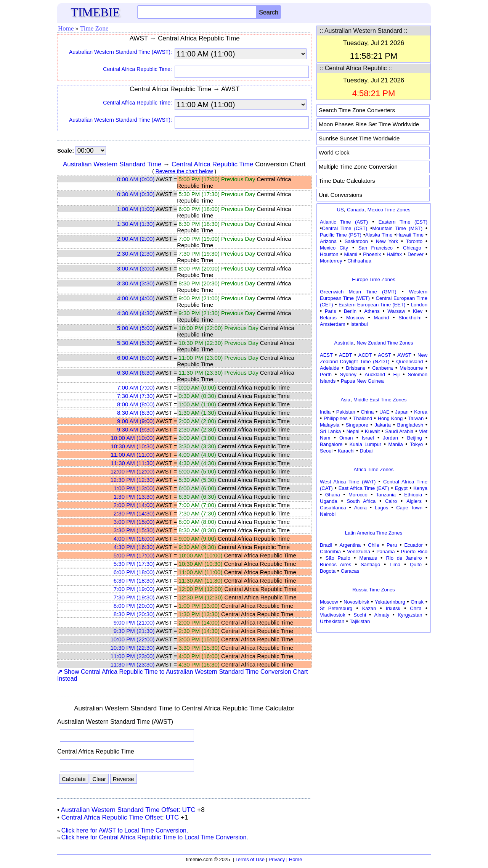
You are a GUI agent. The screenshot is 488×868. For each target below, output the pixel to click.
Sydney (348, 374)
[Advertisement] (374, 683)
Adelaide (330, 368)
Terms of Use (250, 859)
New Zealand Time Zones (385, 343)
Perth (326, 374)
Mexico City (334, 248)
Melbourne (411, 368)
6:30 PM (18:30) (134, 581)
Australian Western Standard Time (112, 164)
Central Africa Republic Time (212, 164)
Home (66, 28)
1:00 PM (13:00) (134, 488)
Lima (395, 564)
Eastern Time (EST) (403, 222)
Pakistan (346, 412)
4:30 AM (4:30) (136, 313)
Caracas (350, 571)
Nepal (353, 431)
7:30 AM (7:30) (136, 396)
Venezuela (359, 552)
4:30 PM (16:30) (134, 547)
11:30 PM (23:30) (133, 664)
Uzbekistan (332, 621)
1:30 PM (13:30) (134, 497)
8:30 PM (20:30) (134, 614)
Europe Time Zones (373, 279)
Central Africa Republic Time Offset (112, 817)
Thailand (363, 418)
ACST (384, 355)
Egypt (401, 488)
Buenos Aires (335, 564)
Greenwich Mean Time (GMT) (358, 292)
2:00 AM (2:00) (136, 239)
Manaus (368, 558)
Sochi (360, 615)
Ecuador (413, 545)
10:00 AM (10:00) (132, 438)
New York (387, 241)
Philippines (336, 418)
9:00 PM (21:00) (134, 622)
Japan (402, 412)
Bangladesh (410, 425)
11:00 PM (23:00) (133, 656)
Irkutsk (393, 608)
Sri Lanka (330, 431)
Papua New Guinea (362, 381)
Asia (345, 400)
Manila (395, 444)
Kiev (418, 311)
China (367, 412)
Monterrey (331, 261)
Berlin (350, 311)
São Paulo (338, 558)
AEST (326, 355)
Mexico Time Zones (389, 210)
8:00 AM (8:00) (136, 404)
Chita (416, 608)
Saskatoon (356, 241)
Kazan (369, 608)
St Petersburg (336, 608)
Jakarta (383, 425)
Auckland (375, 374)
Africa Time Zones (374, 469)
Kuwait (372, 431)
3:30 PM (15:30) (134, 530)
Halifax (394, 254)
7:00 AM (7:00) (136, 387)
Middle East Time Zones (380, 400)
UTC (189, 810)
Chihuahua (359, 261)
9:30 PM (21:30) (134, 631)
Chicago (412, 248)
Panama (385, 552)
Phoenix (372, 254)
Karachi (346, 451)
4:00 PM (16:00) (134, 539)
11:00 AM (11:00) (132, 455)
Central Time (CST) (344, 228)
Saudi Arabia (399, 431)
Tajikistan (360, 621)
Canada (356, 210)
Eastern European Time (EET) (372, 305)
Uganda (329, 501)
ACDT (365, 355)
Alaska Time (379, 235)
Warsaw (396, 311)
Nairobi (328, 514)
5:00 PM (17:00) (134, 555)
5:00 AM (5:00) (136, 328)
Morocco (358, 495)
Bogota (328, 571)
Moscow (355, 318)
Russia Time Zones (373, 590)
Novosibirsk (356, 602)
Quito (416, 564)
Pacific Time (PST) (341, 235)
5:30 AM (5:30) (136, 343)
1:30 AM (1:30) (136, 224)
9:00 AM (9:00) (136, 421)
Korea (421, 412)
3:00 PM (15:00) (134, 522)
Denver (416, 254)
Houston (329, 254)
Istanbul (359, 324)
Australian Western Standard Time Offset (120, 810)
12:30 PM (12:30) (133, 480)
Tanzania (386, 495)
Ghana (333, 495)
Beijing (415, 438)
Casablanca (333, 508)
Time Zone (94, 28)
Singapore (357, 425)
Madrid (382, 318)
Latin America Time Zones (374, 533)
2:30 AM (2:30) (136, 254)
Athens (372, 311)
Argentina (350, 545)
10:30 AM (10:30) (132, 446)
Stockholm (410, 318)
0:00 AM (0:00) (136, 179)
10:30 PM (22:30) (133, 648)
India (325, 412)
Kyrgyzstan (410, 615)
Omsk (417, 602)
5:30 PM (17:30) (134, 564)
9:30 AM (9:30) (136, 429)
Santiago (370, 564)
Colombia (330, 552)
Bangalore (331, 444)
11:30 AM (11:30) (132, 463)
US (340, 210)
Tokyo (416, 444)
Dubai (366, 451)
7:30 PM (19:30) (134, 597)
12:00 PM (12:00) (133, 471)
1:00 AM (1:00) (136, 209)
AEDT (346, 355)
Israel (368, 438)
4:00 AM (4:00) (136, 298)
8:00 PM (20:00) (134, 606)
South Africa (361, 501)
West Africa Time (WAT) (348, 482)
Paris (331, 311)
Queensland (409, 362)
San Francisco (376, 248)
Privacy (277, 859)
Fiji (397, 374)
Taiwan (416, 418)
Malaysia (330, 425)
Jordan (390, 438)
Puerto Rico (414, 552)
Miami (351, 254)
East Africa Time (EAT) (364, 488)
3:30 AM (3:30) (136, 283)
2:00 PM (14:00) (134, 505)
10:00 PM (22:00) (133, 639)
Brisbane (356, 368)
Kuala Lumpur (365, 444)
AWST (404, 355)
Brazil (326, 545)
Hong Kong (390, 418)
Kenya (420, 488)
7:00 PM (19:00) (134, 589)
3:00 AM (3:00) (136, 268)
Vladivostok (332, 615)
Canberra (382, 368)
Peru (392, 545)
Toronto (414, 241)
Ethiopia (413, 495)
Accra (360, 508)
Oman (346, 438)
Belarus (328, 318)
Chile (374, 545)
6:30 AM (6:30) (136, 373)
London (419, 305)
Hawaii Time (410, 235)
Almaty (382, 615)
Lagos (381, 508)
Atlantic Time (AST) (344, 222)
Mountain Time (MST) (397, 228)
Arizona (328, 241)
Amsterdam (332, 324)
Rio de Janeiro (404, 558)
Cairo (391, 501)
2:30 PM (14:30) (134, 513)
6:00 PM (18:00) (134, 572)
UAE (384, 412)
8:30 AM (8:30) (136, 413)
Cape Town (409, 508)
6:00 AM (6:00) (136, 358)
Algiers (414, 501)
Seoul (326, 451)
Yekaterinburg (390, 602)
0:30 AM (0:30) (136, 194)
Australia (344, 343)
